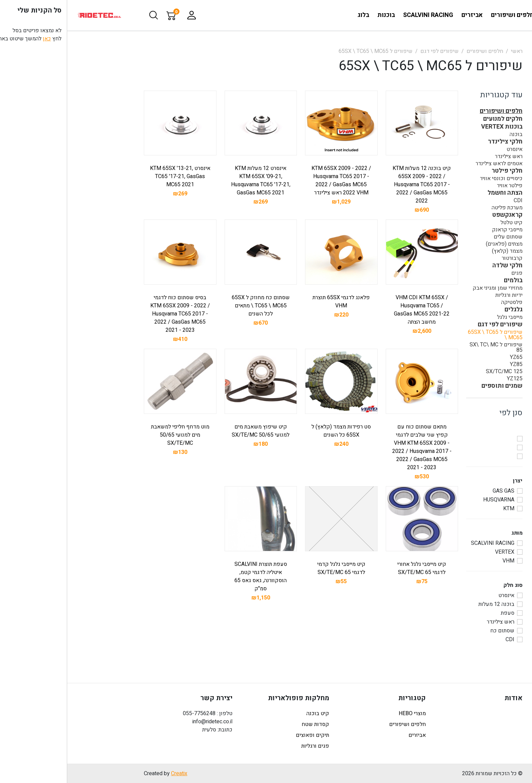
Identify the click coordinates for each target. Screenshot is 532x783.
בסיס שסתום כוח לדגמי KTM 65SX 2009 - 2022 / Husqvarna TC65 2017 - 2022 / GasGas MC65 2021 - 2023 (113, 314)
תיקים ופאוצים (245, 735)
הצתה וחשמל (438, 193)
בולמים (446, 281)
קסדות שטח (248, 724)
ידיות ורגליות (442, 295)
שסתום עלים (441, 237)
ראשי (450, 51)
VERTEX (438, 552)
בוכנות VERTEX (435, 127)
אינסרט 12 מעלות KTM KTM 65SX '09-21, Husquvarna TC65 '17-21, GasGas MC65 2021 (194, 180)
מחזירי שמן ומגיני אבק (430, 288)
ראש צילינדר (442, 156)
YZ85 (449, 364)
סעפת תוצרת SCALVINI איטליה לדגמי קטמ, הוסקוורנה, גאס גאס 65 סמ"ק (194, 576)
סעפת (440, 613)
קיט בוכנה (251, 713)
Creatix (112, 774)
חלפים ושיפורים (418, 51)
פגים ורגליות (248, 746)
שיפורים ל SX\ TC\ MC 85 (429, 347)
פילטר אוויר (443, 186)
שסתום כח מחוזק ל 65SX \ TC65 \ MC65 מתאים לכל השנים (194, 306)
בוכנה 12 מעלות (429, 604)
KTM (442, 509)
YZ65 (449, 357)
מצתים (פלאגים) (437, 244)
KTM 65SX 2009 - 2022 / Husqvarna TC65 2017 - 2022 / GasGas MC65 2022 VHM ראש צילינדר (274, 180)
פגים (450, 273)
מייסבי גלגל (443, 317)
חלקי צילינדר (438, 142)
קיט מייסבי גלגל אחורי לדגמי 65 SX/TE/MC (355, 568)
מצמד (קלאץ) (440, 251)
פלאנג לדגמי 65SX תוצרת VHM (274, 302)
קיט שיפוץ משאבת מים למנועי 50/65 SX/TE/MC (193, 431)
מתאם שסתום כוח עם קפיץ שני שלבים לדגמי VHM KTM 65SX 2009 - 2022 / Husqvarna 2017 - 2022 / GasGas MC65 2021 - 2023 (355, 447)
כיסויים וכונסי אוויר (434, 178)
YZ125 (448, 379)
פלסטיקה (445, 302)
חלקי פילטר (440, 171)
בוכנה (449, 134)
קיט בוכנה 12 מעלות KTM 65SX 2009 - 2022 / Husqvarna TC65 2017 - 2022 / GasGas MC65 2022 (355, 185)
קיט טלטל (444, 223)
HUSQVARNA (432, 500)
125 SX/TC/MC (437, 371)
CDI (451, 200)
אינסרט (447, 149)
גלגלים (446, 310)
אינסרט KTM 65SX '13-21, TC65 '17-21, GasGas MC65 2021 (113, 176)
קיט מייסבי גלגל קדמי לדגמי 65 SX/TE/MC (274, 568)
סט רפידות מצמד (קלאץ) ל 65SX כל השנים (274, 431)
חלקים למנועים (436, 119)
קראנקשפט (440, 215)
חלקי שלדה (440, 266)
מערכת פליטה (440, 208)
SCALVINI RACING (425, 543)
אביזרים (350, 735)
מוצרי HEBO (345, 713)
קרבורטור (445, 258)
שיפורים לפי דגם (372, 51)
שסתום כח (435, 631)
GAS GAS (436, 491)
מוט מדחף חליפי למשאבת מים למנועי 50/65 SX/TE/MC (113, 435)
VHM (441, 561)
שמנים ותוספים (435, 386)
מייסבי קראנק (440, 230)
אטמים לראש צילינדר (432, 164)
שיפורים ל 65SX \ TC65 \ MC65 (308, 51)
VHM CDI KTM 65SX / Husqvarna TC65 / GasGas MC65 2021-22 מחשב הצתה (355, 310)
